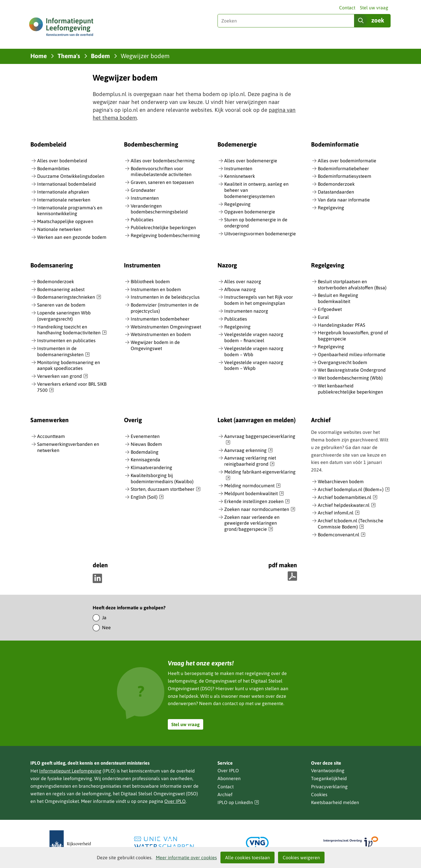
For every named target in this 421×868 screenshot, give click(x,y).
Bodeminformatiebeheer (343, 168)
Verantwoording (328, 770)
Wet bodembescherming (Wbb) (350, 378)
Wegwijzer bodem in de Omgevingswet (155, 345)
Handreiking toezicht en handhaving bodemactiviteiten (72, 330)
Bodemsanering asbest (61, 289)
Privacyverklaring (329, 787)
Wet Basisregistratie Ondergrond (352, 370)
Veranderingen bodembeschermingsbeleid (159, 209)
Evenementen (145, 436)
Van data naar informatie (344, 200)
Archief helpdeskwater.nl (347, 505)
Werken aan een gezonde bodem (72, 237)
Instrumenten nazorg (246, 311)
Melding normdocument (252, 486)
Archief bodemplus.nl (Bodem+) (354, 490)
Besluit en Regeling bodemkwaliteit (338, 298)
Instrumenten (145, 198)
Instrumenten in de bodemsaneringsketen (63, 352)
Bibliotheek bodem (150, 281)
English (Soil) (147, 497)
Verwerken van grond (63, 376)
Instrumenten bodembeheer (160, 319)
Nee (106, 627)
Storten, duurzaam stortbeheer (166, 489)
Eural (323, 317)
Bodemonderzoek (336, 184)
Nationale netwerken (59, 229)
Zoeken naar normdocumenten (260, 509)
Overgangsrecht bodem (343, 362)
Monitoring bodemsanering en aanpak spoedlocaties (69, 365)
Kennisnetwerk (240, 176)
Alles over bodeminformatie (347, 161)
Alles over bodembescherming (163, 161)
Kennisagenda (145, 460)
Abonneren (229, 778)
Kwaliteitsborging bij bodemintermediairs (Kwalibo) (162, 478)
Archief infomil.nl (339, 513)
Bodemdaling (145, 452)
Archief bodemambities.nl (348, 498)
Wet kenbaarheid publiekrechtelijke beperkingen (350, 389)
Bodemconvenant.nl (342, 535)
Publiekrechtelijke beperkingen (163, 227)
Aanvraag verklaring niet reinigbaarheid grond (250, 461)
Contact (347, 8)
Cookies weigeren (301, 857)
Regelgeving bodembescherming (165, 235)
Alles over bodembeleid (62, 161)
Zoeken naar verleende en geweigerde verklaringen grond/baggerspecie (252, 523)
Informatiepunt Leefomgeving (70, 771)
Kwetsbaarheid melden (335, 802)
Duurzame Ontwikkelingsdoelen (71, 176)
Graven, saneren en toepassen (162, 182)
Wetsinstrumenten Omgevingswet (166, 327)
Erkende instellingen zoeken (257, 502)
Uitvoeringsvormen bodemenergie (260, 234)
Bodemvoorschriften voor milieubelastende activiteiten (161, 172)
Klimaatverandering (151, 467)
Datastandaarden (336, 192)
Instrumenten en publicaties (66, 340)
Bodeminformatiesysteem (345, 176)
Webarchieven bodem (341, 481)
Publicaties (142, 220)
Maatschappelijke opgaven (65, 221)
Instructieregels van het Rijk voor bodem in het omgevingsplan (259, 300)
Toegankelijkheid (329, 778)
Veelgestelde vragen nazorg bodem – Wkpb (254, 365)
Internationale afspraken (63, 192)
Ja (104, 617)
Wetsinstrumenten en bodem (161, 334)
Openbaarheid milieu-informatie (352, 354)
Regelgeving (237, 204)
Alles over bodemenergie (251, 161)
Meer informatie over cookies (186, 857)
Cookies (319, 794)
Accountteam (51, 436)
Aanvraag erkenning (249, 450)
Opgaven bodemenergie (250, 212)
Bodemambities (53, 168)
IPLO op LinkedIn (238, 802)
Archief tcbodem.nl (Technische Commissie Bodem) (351, 524)
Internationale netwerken (64, 200)
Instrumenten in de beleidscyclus (165, 297)
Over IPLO (175, 801)
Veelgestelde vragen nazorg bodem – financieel (254, 337)
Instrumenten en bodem (156, 289)
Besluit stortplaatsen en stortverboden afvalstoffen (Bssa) (352, 285)
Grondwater (143, 190)
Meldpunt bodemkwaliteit (254, 494)
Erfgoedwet (330, 309)
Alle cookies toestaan (247, 857)
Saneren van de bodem (61, 305)
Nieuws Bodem (146, 444)
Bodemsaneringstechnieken (69, 297)
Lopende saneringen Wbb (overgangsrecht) (64, 316)
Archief (225, 794)
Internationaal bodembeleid (67, 184)
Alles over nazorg (243, 281)
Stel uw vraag (374, 8)
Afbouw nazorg (240, 289)
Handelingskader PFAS (341, 325)
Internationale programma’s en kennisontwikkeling (70, 211)
